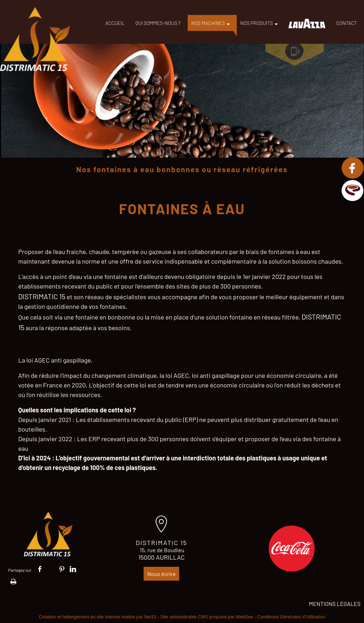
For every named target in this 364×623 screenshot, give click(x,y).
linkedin (73, 569)
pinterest (62, 569)
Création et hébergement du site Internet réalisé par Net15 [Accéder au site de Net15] (98, 617)
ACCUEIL (115, 23)
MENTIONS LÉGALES (335, 604)
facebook (40, 569)
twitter (51, 569)
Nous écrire (161, 574)
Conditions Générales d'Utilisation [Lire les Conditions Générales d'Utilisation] (291, 617)
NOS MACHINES (208, 23)
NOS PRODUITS (257, 23)
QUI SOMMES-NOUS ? (158, 23)
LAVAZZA (307, 23)
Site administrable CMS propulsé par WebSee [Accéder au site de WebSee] (207, 617)
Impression (13, 580)
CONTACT (347, 23)
